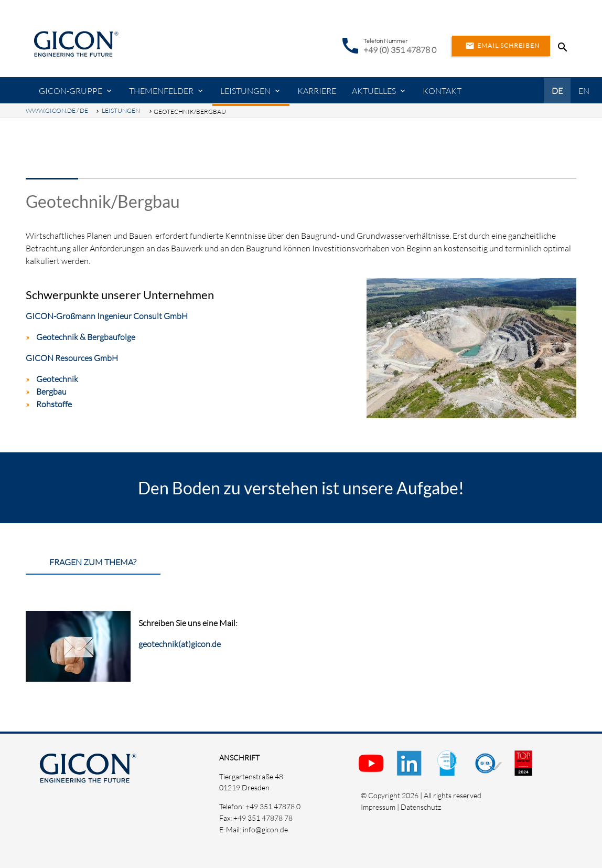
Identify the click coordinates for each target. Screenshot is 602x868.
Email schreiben (501, 46)
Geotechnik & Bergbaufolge (86, 337)
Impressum (378, 807)
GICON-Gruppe (71, 91)
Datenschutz (421, 807)
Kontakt (442, 91)
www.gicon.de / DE (57, 110)
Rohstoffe (54, 404)
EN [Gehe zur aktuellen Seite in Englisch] (584, 91)
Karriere (317, 91)
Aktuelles (374, 91)
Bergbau (51, 391)
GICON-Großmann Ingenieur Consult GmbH (107, 316)
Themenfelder (161, 91)
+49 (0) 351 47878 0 (400, 50)
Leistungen (245, 91)
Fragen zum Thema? (93, 562)
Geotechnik (57, 379)
